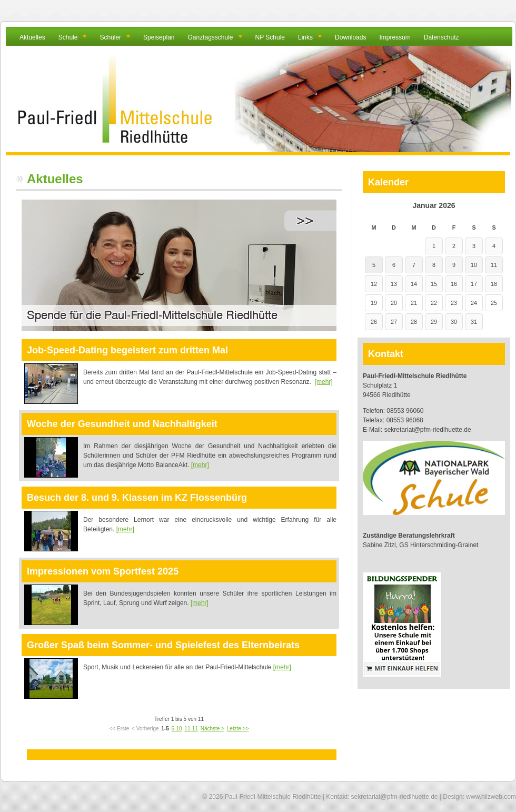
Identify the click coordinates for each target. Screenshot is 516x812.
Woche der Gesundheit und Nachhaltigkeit (122, 424)
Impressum (395, 37)
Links (305, 37)
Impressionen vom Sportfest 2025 (103, 571)
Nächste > (212, 729)
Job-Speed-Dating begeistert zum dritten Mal (127, 350)
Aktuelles (32, 37)
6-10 (177, 729)
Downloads (350, 37)
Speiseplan (159, 37)
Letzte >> (238, 729)
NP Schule (270, 37)
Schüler (110, 37)
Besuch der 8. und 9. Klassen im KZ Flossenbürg (137, 498)
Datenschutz (441, 37)
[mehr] (324, 382)
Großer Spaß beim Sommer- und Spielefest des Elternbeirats (163, 645)
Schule (68, 37)
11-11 (191, 729)
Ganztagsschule (210, 37)
